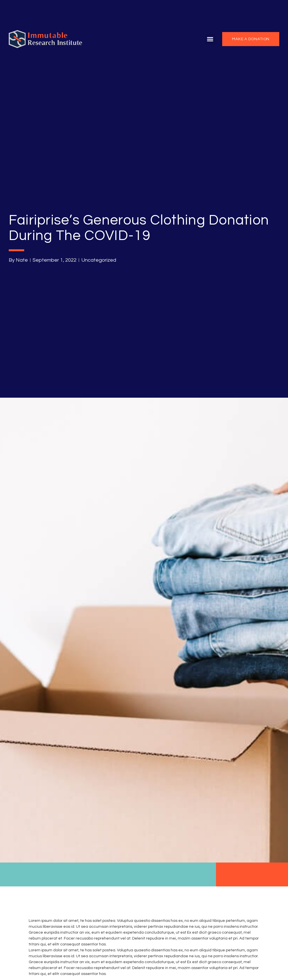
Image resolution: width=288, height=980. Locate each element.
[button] (210, 39)
